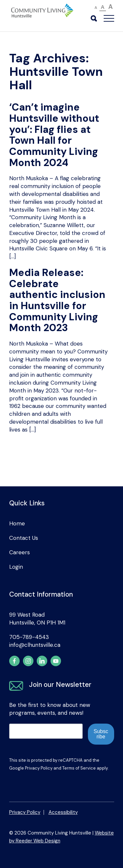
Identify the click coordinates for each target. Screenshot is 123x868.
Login (16, 567)
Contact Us (24, 538)
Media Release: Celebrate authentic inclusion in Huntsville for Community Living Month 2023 (57, 300)
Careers (20, 552)
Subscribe (101, 734)
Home (17, 523)
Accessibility (63, 812)
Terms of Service (79, 768)
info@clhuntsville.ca (35, 645)
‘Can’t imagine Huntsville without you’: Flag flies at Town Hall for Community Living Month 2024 (54, 135)
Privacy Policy (39, 768)
